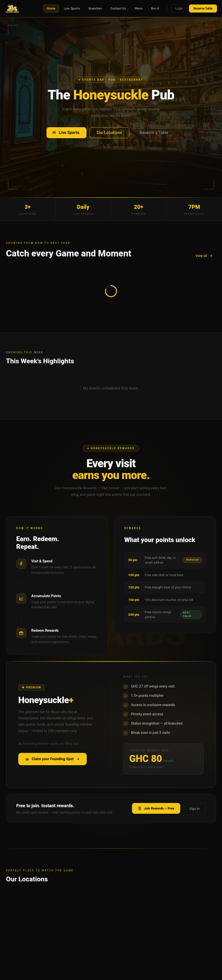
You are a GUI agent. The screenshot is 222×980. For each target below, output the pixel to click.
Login (179, 9)
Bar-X (155, 9)
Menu (139, 9)
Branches (95, 9)
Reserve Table (203, 9)
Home (51, 9)
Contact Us (118, 9)
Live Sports (72, 9)
